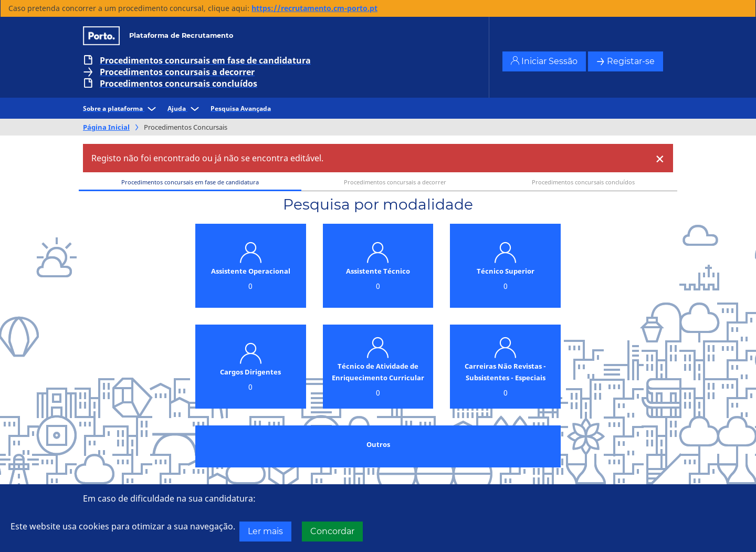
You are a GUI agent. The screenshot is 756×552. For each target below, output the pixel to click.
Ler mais (265, 531)
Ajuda (185, 108)
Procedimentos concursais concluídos (178, 84)
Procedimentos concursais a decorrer (177, 72)
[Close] (660, 158)
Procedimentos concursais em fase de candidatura (205, 60)
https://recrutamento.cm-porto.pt (314, 8)
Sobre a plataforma (121, 108)
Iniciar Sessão (544, 61)
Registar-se (626, 61)
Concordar (332, 531)
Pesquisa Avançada (241, 108)
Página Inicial (106, 127)
